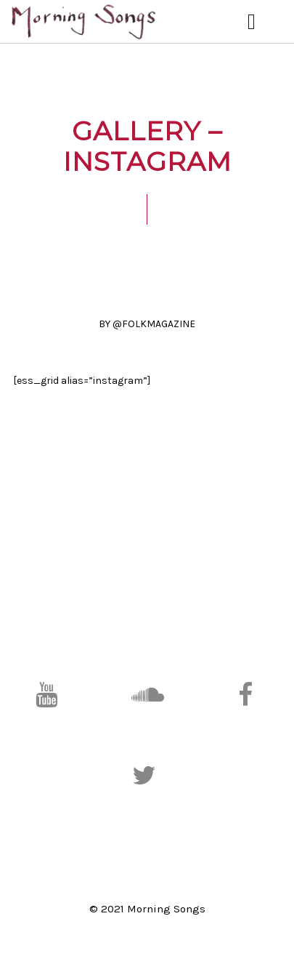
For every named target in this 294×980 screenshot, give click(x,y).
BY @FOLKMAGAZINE (147, 324)
